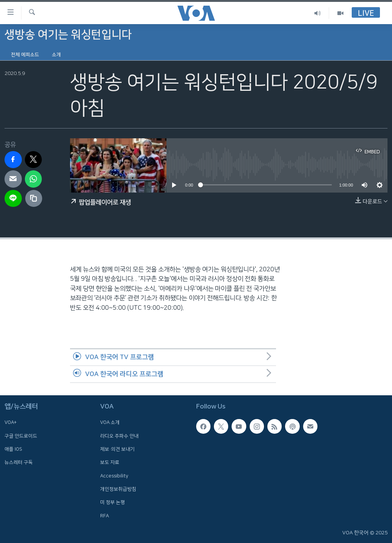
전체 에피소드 (25, 55)
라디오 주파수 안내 (119, 436)
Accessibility (114, 476)
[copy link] (34, 199)
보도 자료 (110, 462)
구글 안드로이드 (21, 436)
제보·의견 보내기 (117, 449)
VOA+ (11, 422)
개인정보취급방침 (118, 489)
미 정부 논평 (113, 502)
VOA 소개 (110, 422)
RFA (104, 515)
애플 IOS (13, 449)
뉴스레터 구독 (19, 462)
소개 (56, 55)
